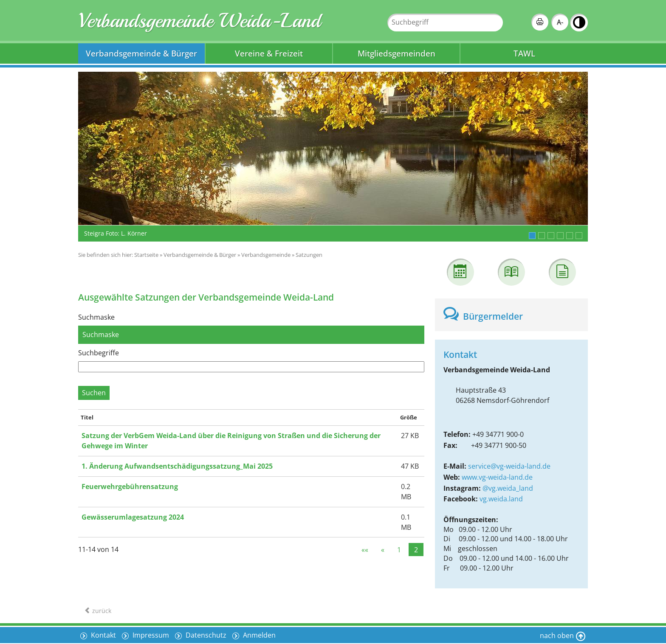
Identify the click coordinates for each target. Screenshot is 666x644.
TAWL (524, 53)
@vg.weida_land (508, 488)
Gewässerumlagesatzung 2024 (133, 517)
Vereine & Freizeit (269, 53)
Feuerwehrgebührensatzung (130, 487)
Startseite (146, 255)
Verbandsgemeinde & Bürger (141, 53)
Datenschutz (205, 635)
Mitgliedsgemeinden (396, 53)
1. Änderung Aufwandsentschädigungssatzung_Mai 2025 (177, 466)
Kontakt (103, 635)
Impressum (150, 635)
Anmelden (258, 635)
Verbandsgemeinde (266, 255)
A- (560, 22)
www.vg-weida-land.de (497, 477)
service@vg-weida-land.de (509, 466)
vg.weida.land (501, 499)
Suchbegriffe (99, 353)
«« (365, 549)
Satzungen (309, 255)
